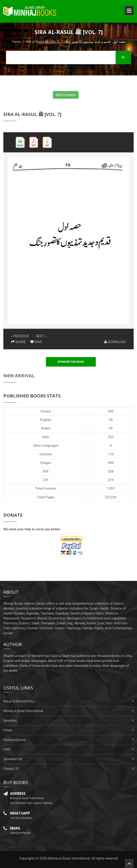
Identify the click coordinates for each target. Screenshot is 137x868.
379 (111, 480)
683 (111, 411)
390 (111, 463)
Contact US (11, 769)
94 (111, 420)
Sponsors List (13, 759)
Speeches (10, 721)
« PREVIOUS (20, 336)
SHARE (19, 342)
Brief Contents (66, 95)
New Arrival (19, 376)
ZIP (46, 480)
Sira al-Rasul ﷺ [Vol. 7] (43, 42)
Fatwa (8, 730)
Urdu (46, 437)
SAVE (36, 342)
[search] (67, 58)
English (46, 420)
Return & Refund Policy (19, 701)
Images (46, 463)
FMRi (7, 749)
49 (111, 428)
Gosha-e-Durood (15, 740)
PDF (46, 471)
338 (111, 471)
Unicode (46, 454)
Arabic (46, 428)
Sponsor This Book (71, 362)
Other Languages (46, 446)
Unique (46, 411)
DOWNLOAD (115, 342)
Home (16, 42)
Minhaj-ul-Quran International (23, 711)
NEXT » (41, 336)
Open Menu (129, 11)
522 (111, 437)
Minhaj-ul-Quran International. (69, 858)
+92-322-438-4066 (21, 818)
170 (111, 454)
